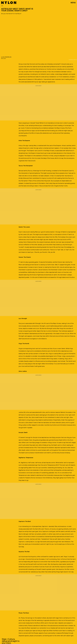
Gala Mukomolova (7, 57)
